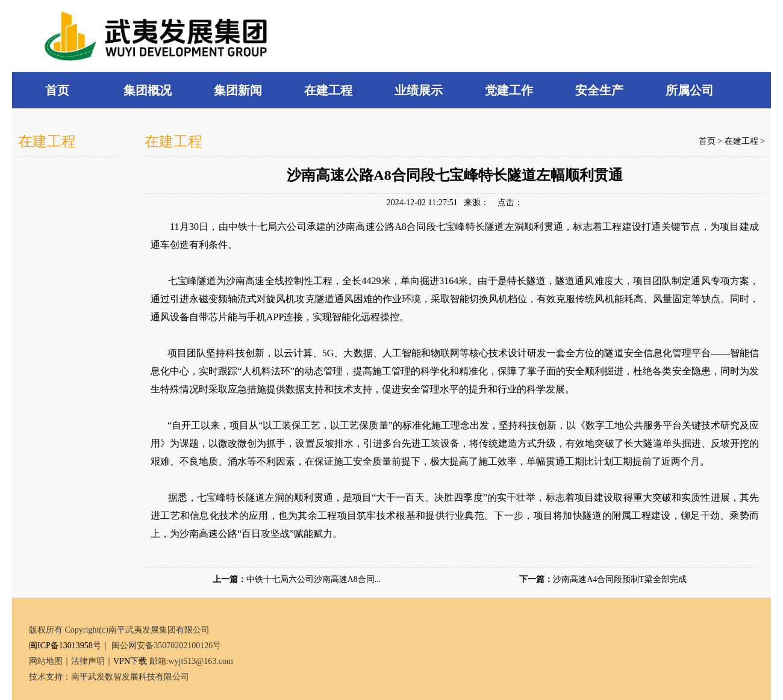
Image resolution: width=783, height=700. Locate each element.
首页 (707, 141)
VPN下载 (130, 661)
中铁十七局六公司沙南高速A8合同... (314, 579)
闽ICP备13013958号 (65, 646)
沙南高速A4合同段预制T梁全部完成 (620, 579)
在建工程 (741, 141)
